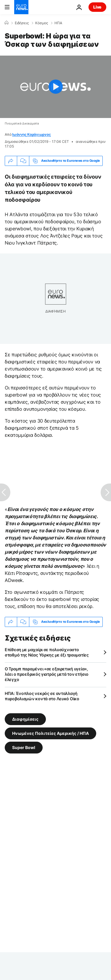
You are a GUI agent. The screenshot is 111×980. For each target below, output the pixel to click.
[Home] (7, 23)
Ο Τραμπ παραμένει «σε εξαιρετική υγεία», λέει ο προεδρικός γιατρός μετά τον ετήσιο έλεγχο (47, 674)
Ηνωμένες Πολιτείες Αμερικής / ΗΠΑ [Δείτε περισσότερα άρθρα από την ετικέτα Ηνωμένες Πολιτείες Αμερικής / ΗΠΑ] (50, 733)
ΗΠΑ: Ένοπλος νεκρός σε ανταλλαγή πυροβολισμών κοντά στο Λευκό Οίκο (42, 696)
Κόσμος (42, 23)
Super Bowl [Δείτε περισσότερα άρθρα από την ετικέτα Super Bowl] (24, 747)
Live (97, 7)
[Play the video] (55, 87)
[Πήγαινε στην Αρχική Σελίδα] (21, 7)
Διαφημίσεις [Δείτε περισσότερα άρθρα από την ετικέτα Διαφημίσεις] (25, 719)
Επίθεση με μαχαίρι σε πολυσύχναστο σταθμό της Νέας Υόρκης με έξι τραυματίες (47, 652)
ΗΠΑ (58, 23)
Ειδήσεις (22, 23)
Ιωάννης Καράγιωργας (31, 134)
